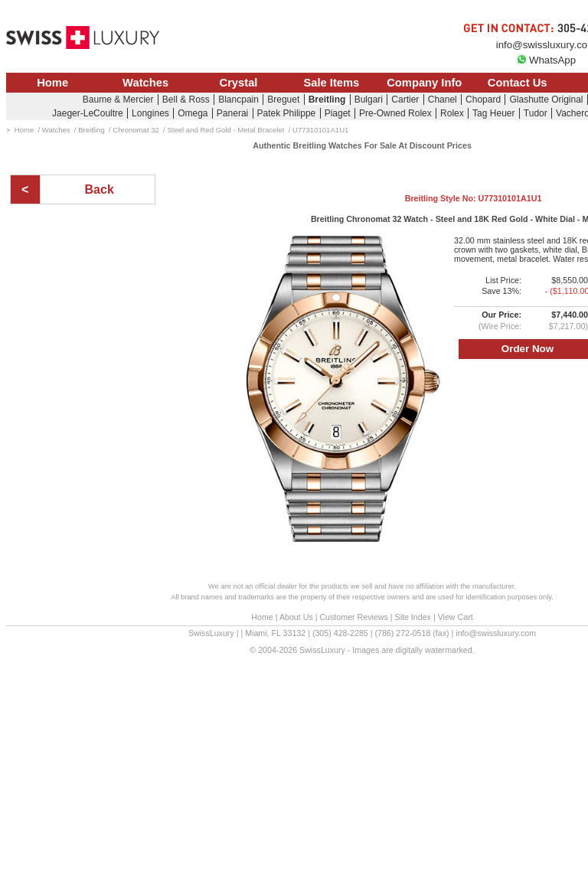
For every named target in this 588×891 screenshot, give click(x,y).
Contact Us (518, 83)
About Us (296, 617)
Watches (145, 83)
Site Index (413, 617)
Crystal (239, 83)
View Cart (456, 617)
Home (52, 83)
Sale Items (331, 83)
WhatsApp (546, 60)
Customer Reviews (353, 617)
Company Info (424, 83)
